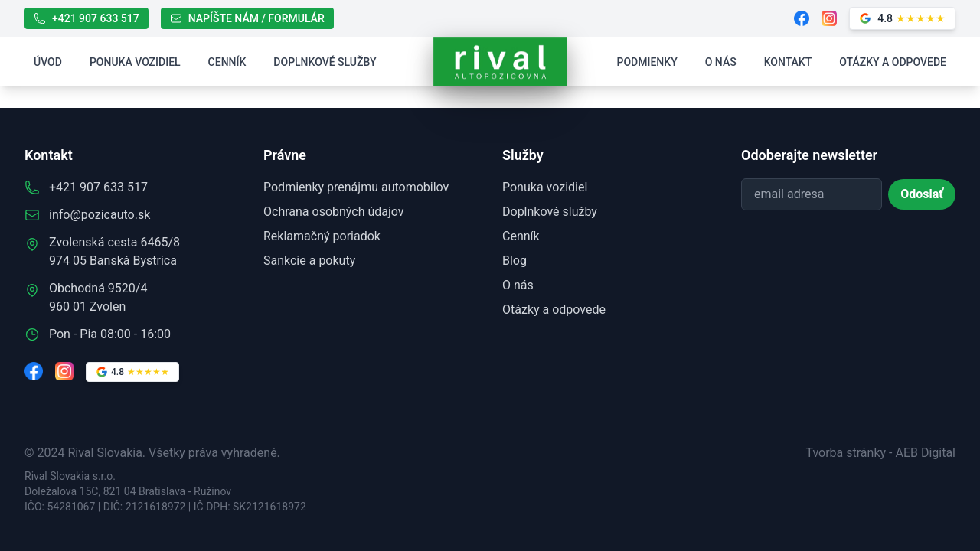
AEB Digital (925, 453)
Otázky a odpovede (893, 62)
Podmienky (647, 62)
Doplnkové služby (325, 62)
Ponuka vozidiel (135, 62)
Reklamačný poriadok (322, 236)
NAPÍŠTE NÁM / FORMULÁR (247, 18)
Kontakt (788, 62)
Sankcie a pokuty (309, 261)
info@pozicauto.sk (100, 215)
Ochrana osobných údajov (334, 212)
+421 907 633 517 (87, 18)
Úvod (48, 62)
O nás (721, 62)
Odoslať (922, 194)
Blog (514, 261)
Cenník (227, 62)
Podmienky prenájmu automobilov (356, 187)
